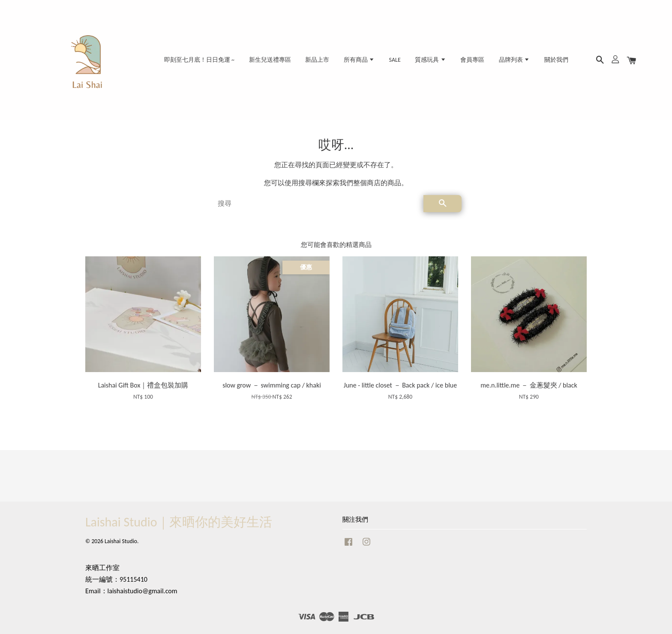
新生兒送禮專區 (270, 60)
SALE (395, 60)
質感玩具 (430, 60)
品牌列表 (514, 60)
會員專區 (472, 60)
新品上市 (317, 60)
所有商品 (359, 60)
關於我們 (556, 60)
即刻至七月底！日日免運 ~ (199, 60)
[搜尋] (317, 204)
